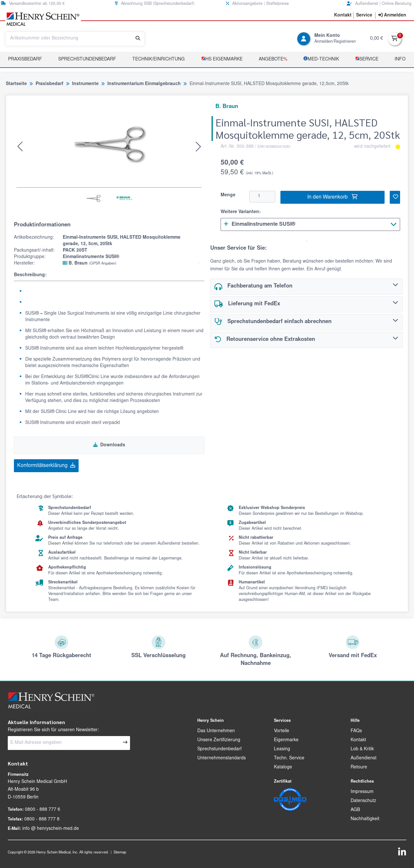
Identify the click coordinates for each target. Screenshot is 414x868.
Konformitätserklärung (46, 465)
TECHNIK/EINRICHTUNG (158, 60)
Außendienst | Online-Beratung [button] (379, 4)
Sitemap (120, 853)
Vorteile (282, 731)
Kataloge (283, 767)
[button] (343, 16)
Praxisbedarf (25, 60)
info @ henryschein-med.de (51, 829)
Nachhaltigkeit (365, 819)
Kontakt (358, 740)
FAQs (356, 731)
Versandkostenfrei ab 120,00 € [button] (33, 4)
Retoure (359, 767)
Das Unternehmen (216, 731)
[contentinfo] (392, 16)
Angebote (273, 60)
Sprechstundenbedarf (87, 60)
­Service (367, 59)
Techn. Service (289, 758)
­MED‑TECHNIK (321, 59)
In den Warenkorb (332, 197)
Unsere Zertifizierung (219, 740)
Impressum (362, 792)
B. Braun (90, 263)
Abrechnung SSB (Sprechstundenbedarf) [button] (155, 4)
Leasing (282, 749)
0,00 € (376, 39)
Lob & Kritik (362, 749)
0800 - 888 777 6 (43, 810)
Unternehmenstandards (222, 758)
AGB (355, 810)
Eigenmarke (286, 740)
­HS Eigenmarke (222, 59)
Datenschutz (363, 801)
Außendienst (364, 758)
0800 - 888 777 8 (42, 819)
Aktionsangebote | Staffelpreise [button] (257, 4)
